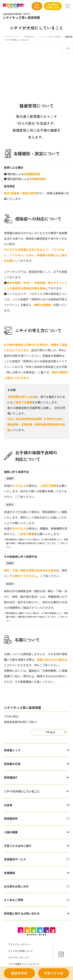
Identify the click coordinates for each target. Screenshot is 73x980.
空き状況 (37, 6)
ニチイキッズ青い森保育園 (50, 37)
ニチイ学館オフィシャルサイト (24, 964)
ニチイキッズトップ (11, 37)
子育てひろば (54, 973)
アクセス (50, 732)
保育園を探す (30, 37)
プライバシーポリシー (19, 944)
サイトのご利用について (21, 951)
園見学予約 (19, 973)
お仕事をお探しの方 (53, 6)
